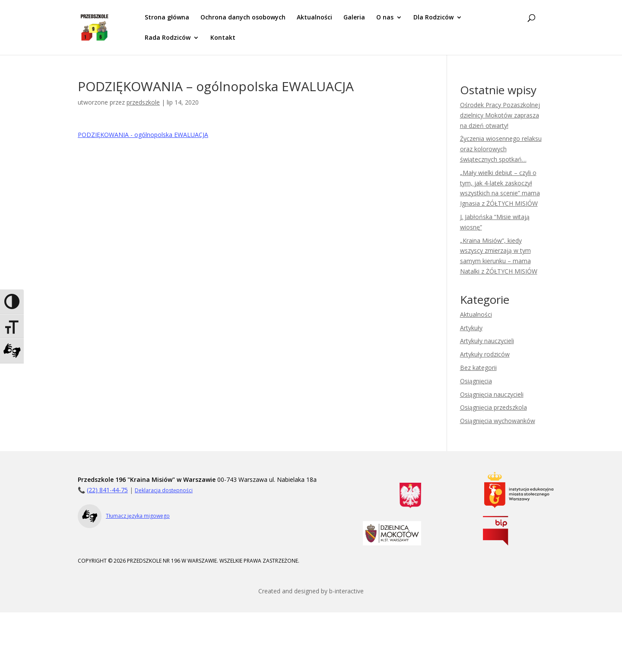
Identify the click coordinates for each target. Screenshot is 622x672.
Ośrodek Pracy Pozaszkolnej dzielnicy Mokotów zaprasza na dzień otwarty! (500, 115)
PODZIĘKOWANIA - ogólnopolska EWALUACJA (143, 135)
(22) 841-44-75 (107, 490)
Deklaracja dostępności (164, 490)
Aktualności (314, 18)
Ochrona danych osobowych (243, 18)
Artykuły (471, 328)
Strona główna (167, 18)
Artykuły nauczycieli (487, 341)
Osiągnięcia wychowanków (498, 421)
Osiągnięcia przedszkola (493, 407)
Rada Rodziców (168, 38)
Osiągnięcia (476, 381)
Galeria (354, 18)
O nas (385, 18)
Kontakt (223, 38)
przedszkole (143, 102)
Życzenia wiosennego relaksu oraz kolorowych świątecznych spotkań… (501, 149)
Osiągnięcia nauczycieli (492, 394)
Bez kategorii (478, 368)
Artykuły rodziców (485, 354)
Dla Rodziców (433, 18)
